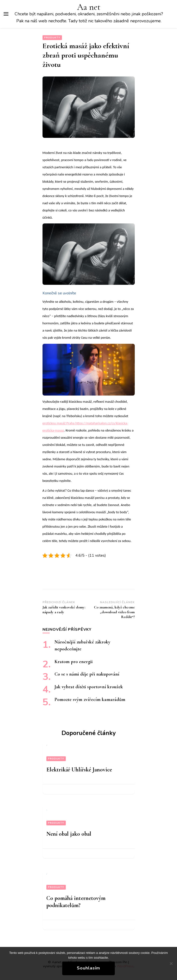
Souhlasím (88, 968)
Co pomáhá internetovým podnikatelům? (76, 902)
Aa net (89, 7)
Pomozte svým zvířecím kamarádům (90, 700)
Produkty (52, 38)
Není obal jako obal (69, 834)
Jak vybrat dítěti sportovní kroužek (89, 687)
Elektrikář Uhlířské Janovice (79, 770)
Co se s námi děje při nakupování (87, 674)
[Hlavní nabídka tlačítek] (6, 14)
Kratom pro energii (74, 662)
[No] (171, 963)
